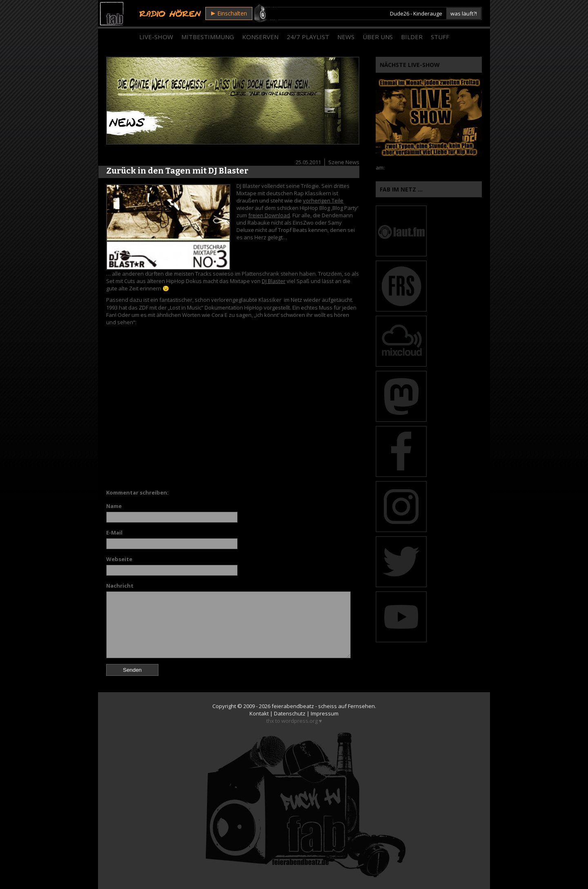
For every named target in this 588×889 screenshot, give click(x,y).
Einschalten (229, 13)
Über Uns (378, 37)
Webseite (119, 559)
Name (114, 506)
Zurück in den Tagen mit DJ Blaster (177, 171)
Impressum (325, 713)
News (346, 37)
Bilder (412, 37)
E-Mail (114, 533)
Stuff (440, 37)
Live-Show (156, 37)
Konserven (260, 37)
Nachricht (120, 586)
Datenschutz (290, 713)
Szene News (344, 162)
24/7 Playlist (308, 37)
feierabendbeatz (293, 706)
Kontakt (259, 713)
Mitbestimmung (208, 37)
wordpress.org (300, 721)
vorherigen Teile (323, 201)
